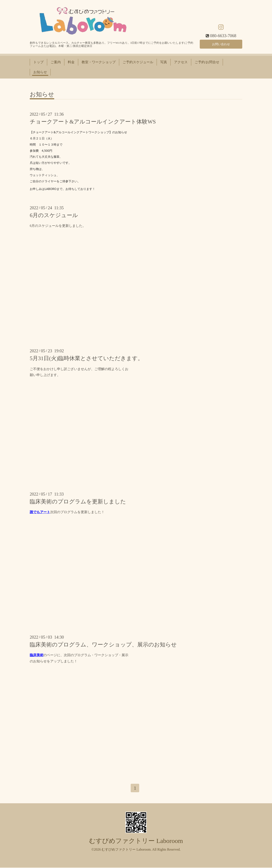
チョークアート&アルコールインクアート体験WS (93, 122)
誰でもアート (40, 512)
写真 (164, 62)
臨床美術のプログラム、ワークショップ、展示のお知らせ (103, 645)
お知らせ (40, 72)
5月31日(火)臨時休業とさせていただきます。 (86, 358)
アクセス (181, 62)
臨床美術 (37, 655)
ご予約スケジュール (138, 62)
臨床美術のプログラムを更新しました (78, 502)
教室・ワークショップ (99, 62)
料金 (71, 62)
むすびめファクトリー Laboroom (136, 841)
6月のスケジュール (54, 215)
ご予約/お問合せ (207, 62)
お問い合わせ (221, 43)
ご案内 (56, 62)
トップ (38, 62)
